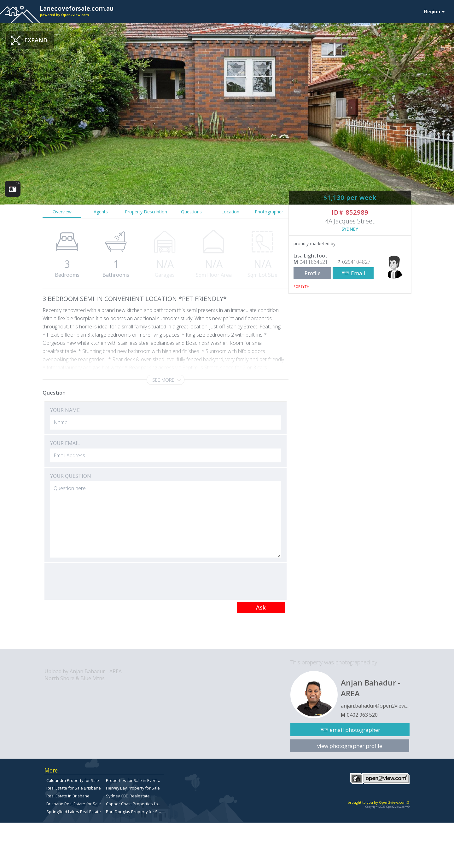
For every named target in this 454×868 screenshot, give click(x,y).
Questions (191, 212)
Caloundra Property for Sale (73, 780)
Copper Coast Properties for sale (137, 804)
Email (358, 273)
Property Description (146, 212)
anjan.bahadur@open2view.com (375, 706)
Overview (62, 212)
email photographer (355, 730)
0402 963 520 (362, 715)
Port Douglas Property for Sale (135, 812)
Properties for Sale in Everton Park (139, 780)
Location (230, 212)
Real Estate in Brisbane (68, 796)
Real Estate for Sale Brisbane (74, 788)
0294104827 (356, 262)
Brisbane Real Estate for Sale (74, 804)
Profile (313, 273)
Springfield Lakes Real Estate (74, 812)
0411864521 (314, 262)
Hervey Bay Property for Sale (133, 788)
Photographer (269, 212)
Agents (101, 212)
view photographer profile (350, 746)
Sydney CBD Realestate (128, 796)
